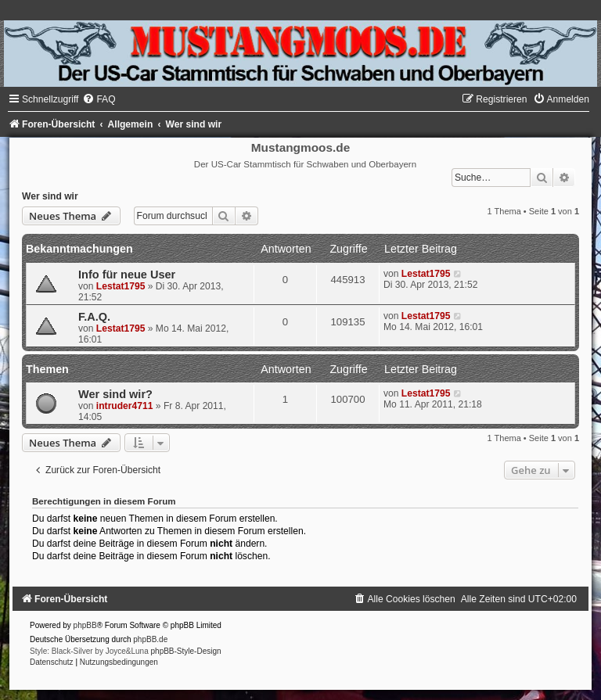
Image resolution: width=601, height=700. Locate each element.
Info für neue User (127, 275)
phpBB (85, 625)
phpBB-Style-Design (186, 651)
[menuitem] (99, 99)
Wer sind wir (50, 196)
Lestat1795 (121, 286)
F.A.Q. (94, 317)
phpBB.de (150, 639)
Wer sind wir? (115, 394)
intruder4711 (125, 406)
